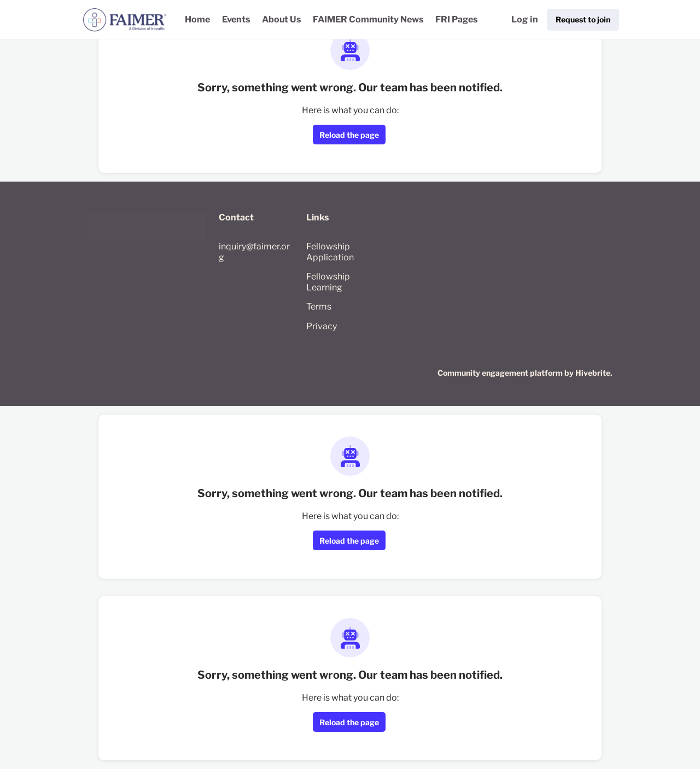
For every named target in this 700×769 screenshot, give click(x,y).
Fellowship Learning (328, 282)
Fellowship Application (330, 252)
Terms (319, 307)
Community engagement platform (500, 373)
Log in (525, 19)
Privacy (322, 326)
